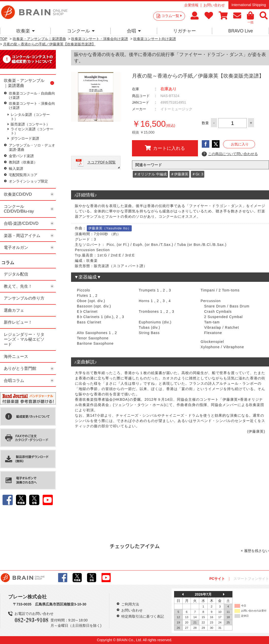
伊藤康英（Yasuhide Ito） (110, 228)
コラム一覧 (172, 16)
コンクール (81, 31)
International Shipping (249, 5)
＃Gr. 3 (197, 174)
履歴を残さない (257, 551)
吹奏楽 (26, 31)
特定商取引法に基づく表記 (143, 616)
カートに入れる (165, 148)
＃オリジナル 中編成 (150, 174)
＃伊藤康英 (179, 174)
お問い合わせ (214, 5)
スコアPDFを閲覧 (102, 162)
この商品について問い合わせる (230, 154)
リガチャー (184, 31)
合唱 (134, 31)
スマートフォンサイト (251, 579)
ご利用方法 (130, 604)
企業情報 (191, 5)
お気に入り (240, 144)
